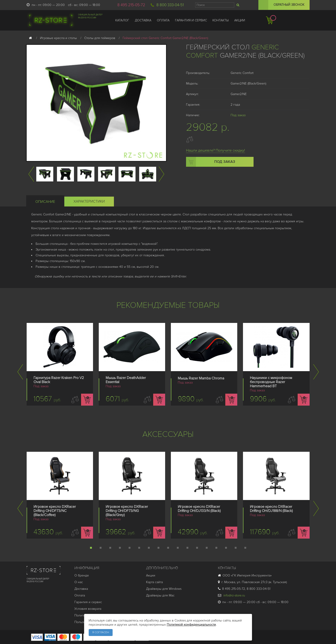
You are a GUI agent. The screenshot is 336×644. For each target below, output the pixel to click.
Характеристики (89, 201)
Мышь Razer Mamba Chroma (201, 378)
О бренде (82, 575)
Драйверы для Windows (164, 589)
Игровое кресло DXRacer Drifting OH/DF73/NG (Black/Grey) (127, 511)
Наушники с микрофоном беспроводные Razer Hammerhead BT (271, 382)
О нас (79, 582)
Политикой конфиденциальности (191, 625)
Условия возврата (88, 609)
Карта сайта (154, 582)
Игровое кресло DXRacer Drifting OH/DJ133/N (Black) (199, 509)
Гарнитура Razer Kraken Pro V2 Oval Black (59, 380)
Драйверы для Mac (160, 595)
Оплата (80, 595)
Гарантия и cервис (88, 602)
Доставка (81, 589)
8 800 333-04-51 (170, 5)
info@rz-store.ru (232, 595)
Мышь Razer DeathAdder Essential (126, 380)
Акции (151, 575)
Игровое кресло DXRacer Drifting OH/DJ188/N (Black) (271, 509)
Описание (45, 202)
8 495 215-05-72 (131, 5)
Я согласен (101, 632)
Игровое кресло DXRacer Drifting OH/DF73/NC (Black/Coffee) (55, 511)
